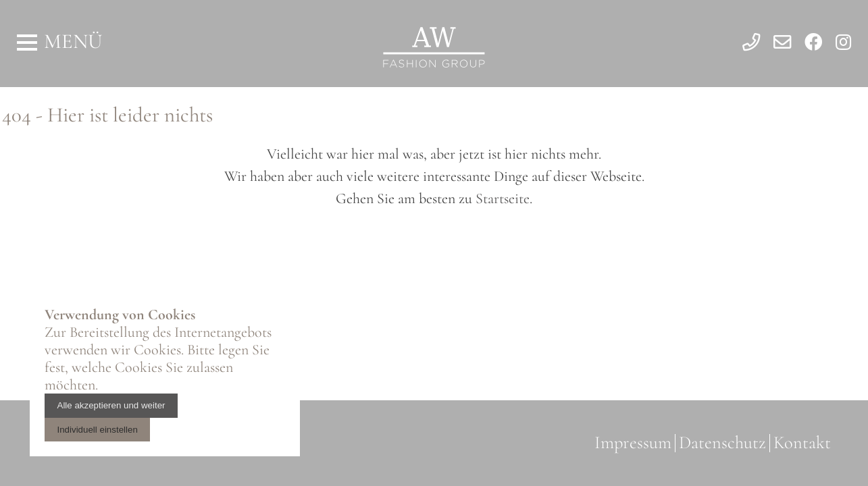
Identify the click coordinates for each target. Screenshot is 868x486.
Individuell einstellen (98, 430)
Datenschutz (722, 443)
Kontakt (802, 443)
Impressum (633, 443)
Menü (73, 42)
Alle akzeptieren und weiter (111, 405)
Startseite (503, 198)
